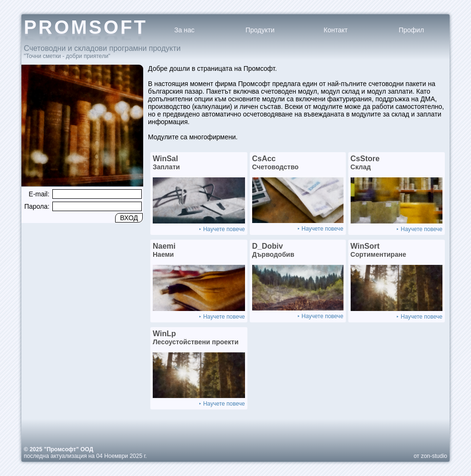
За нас (184, 30)
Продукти (260, 30)
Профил (411, 30)
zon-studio (434, 456)
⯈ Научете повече (222, 229)
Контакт (335, 30)
